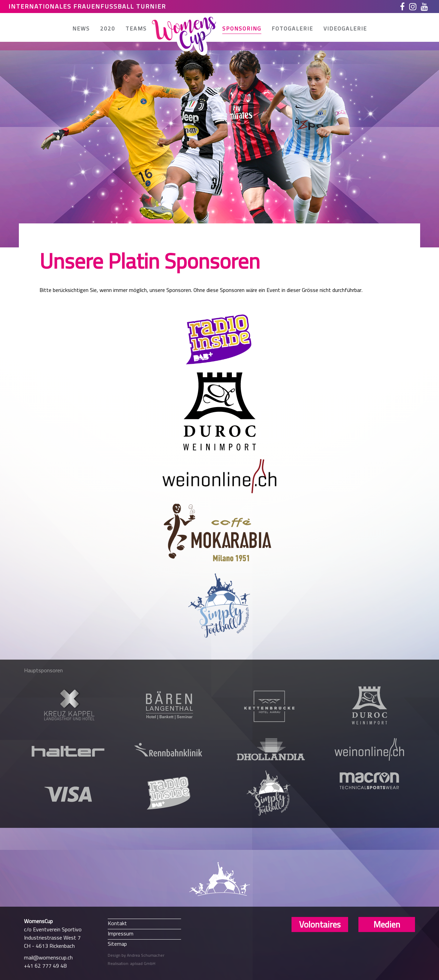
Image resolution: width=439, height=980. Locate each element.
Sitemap (117, 944)
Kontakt (117, 923)
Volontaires (320, 924)
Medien (387, 924)
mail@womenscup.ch (48, 957)
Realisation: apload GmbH (132, 963)
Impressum (121, 933)
